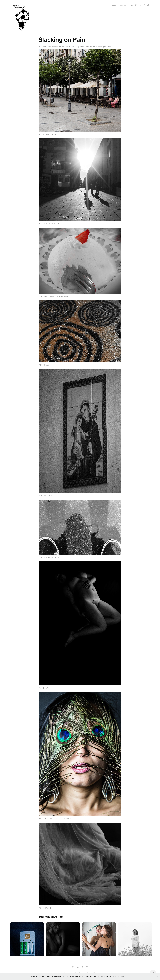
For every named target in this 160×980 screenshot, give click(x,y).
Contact (123, 5)
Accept (121, 976)
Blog (131, 5)
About (115, 5)
